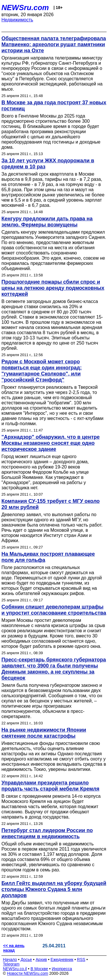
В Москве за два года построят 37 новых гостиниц (54, 106)
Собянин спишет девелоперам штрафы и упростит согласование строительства (54, 610)
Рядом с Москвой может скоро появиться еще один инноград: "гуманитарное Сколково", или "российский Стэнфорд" (42, 371)
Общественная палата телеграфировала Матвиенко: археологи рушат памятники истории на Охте (54, 44)
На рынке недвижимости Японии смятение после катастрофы (44, 733)
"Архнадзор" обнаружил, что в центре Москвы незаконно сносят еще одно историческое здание (51, 443)
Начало (10, 959)
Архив (41, 959)
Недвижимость (17, 20)
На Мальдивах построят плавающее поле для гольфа (48, 557)
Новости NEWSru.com (28, 973)
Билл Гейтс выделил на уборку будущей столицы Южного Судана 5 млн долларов (54, 889)
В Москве (39, 969)
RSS (81, 959)
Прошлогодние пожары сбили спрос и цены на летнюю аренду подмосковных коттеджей (53, 288)
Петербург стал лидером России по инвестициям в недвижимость (47, 833)
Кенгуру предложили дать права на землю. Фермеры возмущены (47, 222)
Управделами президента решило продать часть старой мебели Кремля (50, 786)
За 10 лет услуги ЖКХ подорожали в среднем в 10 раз (48, 164)
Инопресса (62, 969)
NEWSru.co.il (15, 969)
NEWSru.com (25, 8)
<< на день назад (14, 948)
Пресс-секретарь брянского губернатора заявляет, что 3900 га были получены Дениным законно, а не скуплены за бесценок (54, 669)
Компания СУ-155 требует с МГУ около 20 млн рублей (51, 504)
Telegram (11, 964)
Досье (26, 959)
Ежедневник (62, 959)
